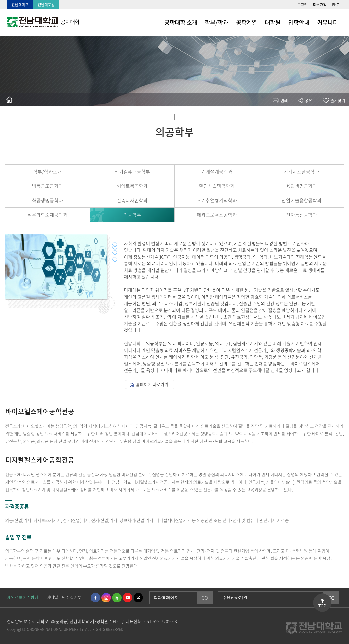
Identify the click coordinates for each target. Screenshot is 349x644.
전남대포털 (46, 4)
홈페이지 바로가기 (152, 384)
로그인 (302, 4)
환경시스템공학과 (217, 186)
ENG (336, 4)
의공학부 (132, 215)
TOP (322, 606)
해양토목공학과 (132, 186)
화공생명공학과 (47, 200)
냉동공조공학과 (47, 186)
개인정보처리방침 (23, 597)
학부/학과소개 (47, 172)
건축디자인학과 (132, 200)
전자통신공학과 (302, 215)
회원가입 (320, 4)
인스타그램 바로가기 (106, 598)
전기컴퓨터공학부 (132, 172)
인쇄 (284, 101)
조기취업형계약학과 (217, 200)
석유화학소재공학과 (47, 215)
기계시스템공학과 (301, 172)
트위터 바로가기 (138, 598)
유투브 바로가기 (128, 598)
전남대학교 (20, 4)
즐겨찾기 (338, 101)
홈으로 (9, 99)
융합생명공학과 (302, 186)
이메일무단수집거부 (64, 597)
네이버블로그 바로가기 (117, 598)
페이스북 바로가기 (95, 598)
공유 (308, 101)
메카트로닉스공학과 (217, 215)
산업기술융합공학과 (302, 200)
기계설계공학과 (217, 172)
